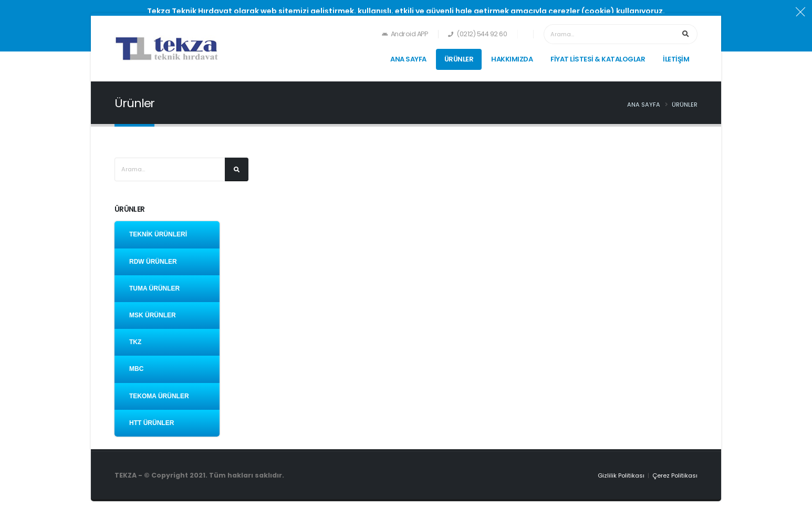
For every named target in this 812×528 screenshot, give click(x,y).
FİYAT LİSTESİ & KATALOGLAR (598, 59)
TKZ (135, 342)
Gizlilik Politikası (621, 475)
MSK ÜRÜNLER (153, 315)
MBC (136, 369)
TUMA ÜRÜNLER (154, 288)
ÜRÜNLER (459, 59)
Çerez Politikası (675, 475)
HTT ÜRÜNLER (152, 423)
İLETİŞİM (676, 59)
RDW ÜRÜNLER (153, 262)
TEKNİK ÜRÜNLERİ (158, 234)
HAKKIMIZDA (512, 59)
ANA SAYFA (408, 59)
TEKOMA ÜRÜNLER (159, 396)
